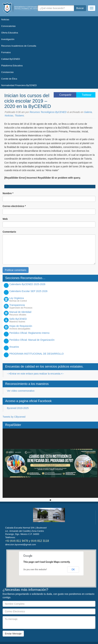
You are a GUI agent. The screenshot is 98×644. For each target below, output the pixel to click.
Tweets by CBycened (14, 417)
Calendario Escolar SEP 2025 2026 (28, 291)
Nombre (8, 193)
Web (5, 219)
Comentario (9, 232)
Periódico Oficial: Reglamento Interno (29, 333)
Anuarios (14, 347)
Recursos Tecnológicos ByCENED (48, 112)
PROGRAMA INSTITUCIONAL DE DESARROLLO (37, 354)
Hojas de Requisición (53, 327)
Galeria (88, 112)
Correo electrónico (14, 206)
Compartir (66, 95)
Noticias (9, 116)
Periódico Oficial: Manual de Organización (32, 340)
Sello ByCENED (53, 320)
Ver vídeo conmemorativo (21, 391)
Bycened (27, 8)
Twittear (87, 95)
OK (73, 570)
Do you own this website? (35, 570)
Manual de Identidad (53, 313)
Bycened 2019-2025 (18, 408)
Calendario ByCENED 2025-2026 (27, 284)
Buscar (80, 8)
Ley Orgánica (53, 299)
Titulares (19, 116)
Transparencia (53, 306)
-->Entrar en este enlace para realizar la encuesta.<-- (35, 374)
